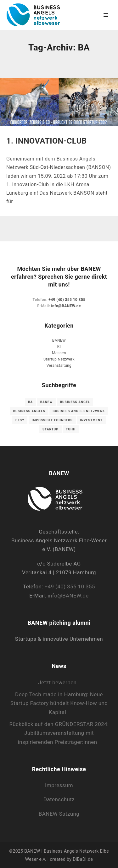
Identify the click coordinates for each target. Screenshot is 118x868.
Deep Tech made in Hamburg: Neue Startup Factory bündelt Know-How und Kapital (59, 703)
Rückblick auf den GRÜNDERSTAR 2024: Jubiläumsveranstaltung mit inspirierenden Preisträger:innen (59, 733)
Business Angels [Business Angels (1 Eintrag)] (29, 411)
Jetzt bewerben (58, 682)
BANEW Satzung (59, 814)
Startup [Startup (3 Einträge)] (51, 429)
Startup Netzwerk (59, 359)
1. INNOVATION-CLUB (47, 141)
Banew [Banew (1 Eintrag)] (47, 402)
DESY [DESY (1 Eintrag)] (20, 420)
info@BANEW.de (66, 306)
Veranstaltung (59, 366)
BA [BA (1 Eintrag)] (30, 402)
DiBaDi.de (83, 859)
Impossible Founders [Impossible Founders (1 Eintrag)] (52, 420)
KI (59, 347)
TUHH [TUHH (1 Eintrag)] (71, 429)
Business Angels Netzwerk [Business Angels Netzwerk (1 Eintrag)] (79, 411)
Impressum (59, 785)
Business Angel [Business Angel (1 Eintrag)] (75, 402)
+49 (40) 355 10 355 (67, 300)
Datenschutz (59, 799)
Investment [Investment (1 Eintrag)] (91, 420)
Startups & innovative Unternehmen (59, 639)
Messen (59, 353)
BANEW (59, 340)
